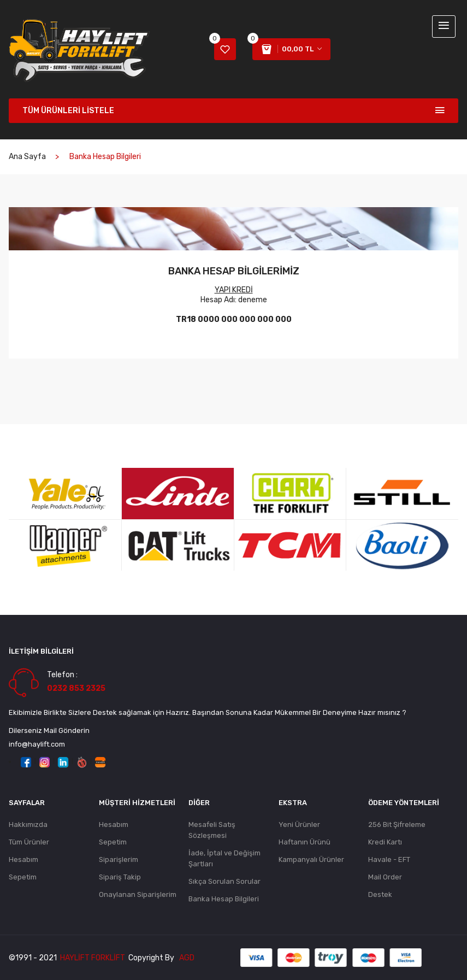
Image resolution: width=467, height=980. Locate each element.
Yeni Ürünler (299, 825)
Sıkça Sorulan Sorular (224, 881)
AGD (187, 958)
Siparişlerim (119, 859)
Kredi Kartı (385, 842)
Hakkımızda (28, 825)
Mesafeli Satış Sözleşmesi (212, 830)
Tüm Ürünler (29, 842)
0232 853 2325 (76, 688)
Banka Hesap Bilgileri (224, 899)
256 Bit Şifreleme (397, 825)
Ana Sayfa (27, 157)
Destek (380, 894)
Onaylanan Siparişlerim (138, 894)
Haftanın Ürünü (305, 842)
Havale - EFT (389, 859)
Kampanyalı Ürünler (311, 859)
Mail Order (385, 877)
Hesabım (23, 859)
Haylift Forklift (93, 958)
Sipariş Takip (120, 877)
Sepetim (23, 877)
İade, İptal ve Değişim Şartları (224, 858)
